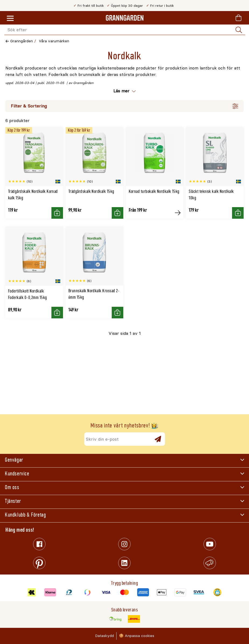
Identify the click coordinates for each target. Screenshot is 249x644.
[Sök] (239, 30)
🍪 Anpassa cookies (137, 636)
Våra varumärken (54, 41)
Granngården (22, 41)
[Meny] (10, 19)
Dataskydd (104, 636)
